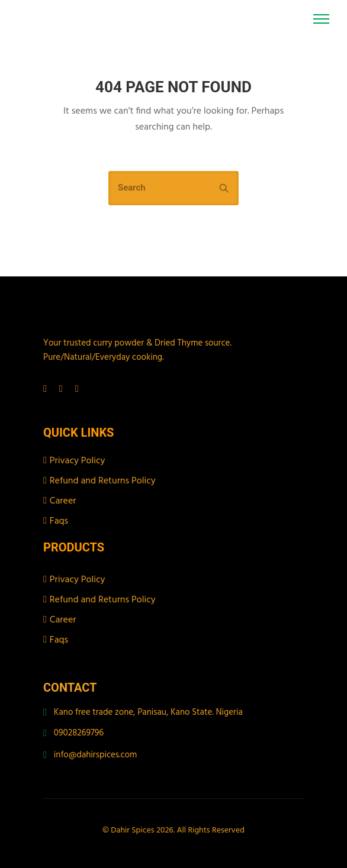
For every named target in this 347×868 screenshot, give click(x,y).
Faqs (59, 521)
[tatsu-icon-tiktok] (77, 388)
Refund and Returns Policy (103, 481)
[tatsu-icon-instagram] (63, 388)
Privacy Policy (78, 461)
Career (63, 501)
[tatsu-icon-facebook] (47, 388)
